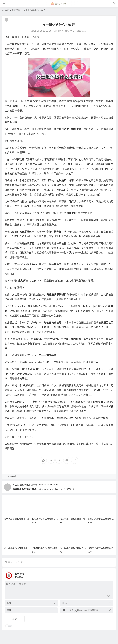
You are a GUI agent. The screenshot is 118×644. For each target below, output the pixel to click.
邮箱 (65, 603)
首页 (7, 10)
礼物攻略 (16, 10)
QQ (64, 610)
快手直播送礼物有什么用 (16, 548)
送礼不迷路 (25, 485)
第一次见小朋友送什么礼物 (17, 519)
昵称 (9, 603)
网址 (9, 610)
